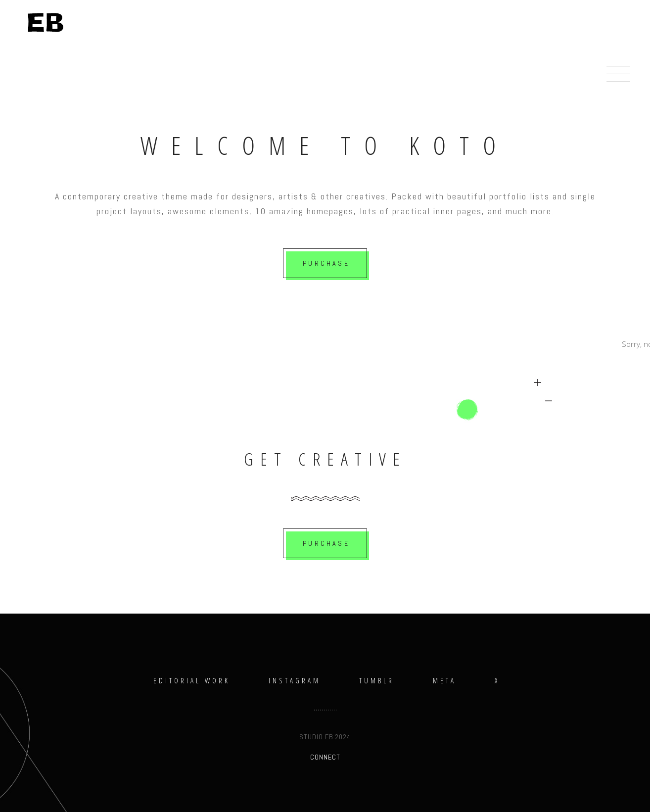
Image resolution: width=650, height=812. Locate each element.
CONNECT (325, 757)
